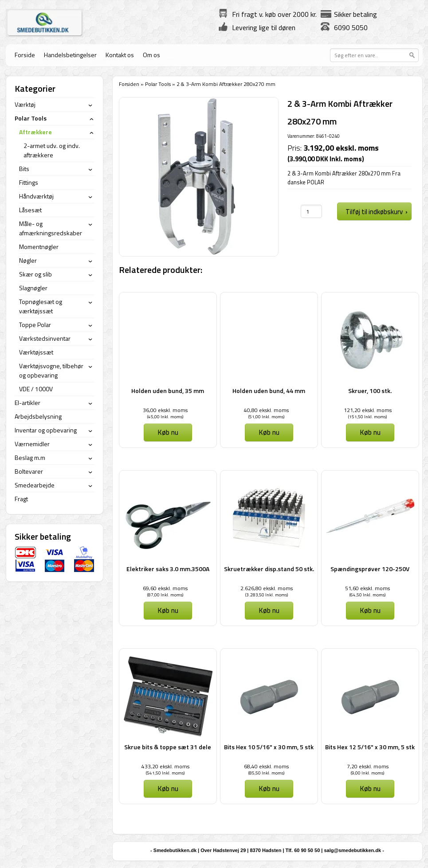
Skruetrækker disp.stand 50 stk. (269, 569)
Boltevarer (29, 471)
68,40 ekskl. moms (266, 766)
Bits (24, 169)
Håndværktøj (36, 196)
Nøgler (28, 260)
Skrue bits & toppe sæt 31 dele (168, 747)
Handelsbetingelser (70, 55)
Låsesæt (30, 210)
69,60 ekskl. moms (165, 588)
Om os (151, 55)
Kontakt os (120, 55)
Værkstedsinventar (45, 338)
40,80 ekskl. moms (266, 410)
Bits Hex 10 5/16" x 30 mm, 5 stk (269, 747)
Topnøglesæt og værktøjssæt (41, 306)
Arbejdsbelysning (38, 416)
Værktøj (25, 104)
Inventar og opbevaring (46, 430)
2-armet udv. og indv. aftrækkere (52, 150)
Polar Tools (158, 84)
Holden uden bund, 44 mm (269, 391)
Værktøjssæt (36, 352)
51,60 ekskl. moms (367, 588)
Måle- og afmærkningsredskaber (51, 228)
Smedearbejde (35, 485)
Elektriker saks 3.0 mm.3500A (168, 569)
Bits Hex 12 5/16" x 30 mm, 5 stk (370, 747)
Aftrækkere (35, 132)
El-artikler (27, 403)
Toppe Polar (35, 325)
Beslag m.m (30, 457)
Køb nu (168, 432)
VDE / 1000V (36, 389)
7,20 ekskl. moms (368, 766)
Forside (25, 55)
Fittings (29, 182)
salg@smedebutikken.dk (352, 850)
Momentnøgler (39, 247)
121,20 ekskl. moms (368, 410)
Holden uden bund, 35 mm (168, 391)
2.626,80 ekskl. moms (267, 588)
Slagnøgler (33, 288)
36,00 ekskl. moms (165, 410)
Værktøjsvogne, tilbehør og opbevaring (51, 370)
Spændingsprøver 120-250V (370, 569)
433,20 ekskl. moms (165, 766)
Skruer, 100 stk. (370, 391)
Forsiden (129, 84)
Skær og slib (35, 274)
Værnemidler (32, 444)
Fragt (21, 499)
